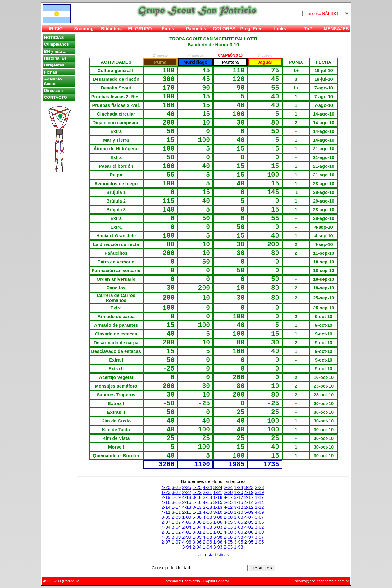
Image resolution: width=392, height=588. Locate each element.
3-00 (238, 532)
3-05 (238, 522)
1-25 (197, 487)
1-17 (259, 497)
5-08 (197, 517)
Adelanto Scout (53, 81)
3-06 (197, 522)
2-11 (187, 512)
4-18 (187, 497)
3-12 (238, 507)
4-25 (166, 487)
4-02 (249, 527)
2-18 (207, 497)
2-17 (249, 497)
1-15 (238, 502)
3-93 (218, 547)
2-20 (228, 492)
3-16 (176, 502)
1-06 (218, 522)
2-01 (207, 532)
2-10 (228, 512)
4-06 (187, 522)
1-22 (197, 492)
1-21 (218, 492)
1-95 (259, 542)
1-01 (218, 532)
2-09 (176, 517)
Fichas (51, 72)
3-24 (218, 487)
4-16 (166, 502)
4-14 (249, 502)
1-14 (176, 507)
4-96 (187, 542)
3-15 (218, 502)
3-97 (259, 537)
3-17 (238, 497)
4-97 (249, 537)
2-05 (249, 522)
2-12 (249, 507)
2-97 (166, 542)
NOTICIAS (54, 37)
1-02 (176, 532)
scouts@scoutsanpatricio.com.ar (322, 581)
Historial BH (56, 58)
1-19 (176, 497)
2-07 (166, 522)
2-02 (166, 532)
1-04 (197, 527)
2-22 (187, 492)
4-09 (259, 512)
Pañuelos (196, 29)
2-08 (228, 517)
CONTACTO (56, 97)
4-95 (228, 542)
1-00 (259, 532)
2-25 (187, 487)
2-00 (249, 532)
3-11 (176, 512)
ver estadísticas (213, 555)
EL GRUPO (140, 29)
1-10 (238, 512)
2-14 (166, 507)
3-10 (218, 512)
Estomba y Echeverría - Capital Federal (196, 581)
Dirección (54, 91)
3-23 (249, 487)
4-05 (228, 522)
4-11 (166, 512)
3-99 (176, 537)
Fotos (168, 29)
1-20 (238, 492)
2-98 (228, 537)
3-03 (218, 527)
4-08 (207, 517)
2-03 (228, 527)
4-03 (207, 527)
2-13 (207, 507)
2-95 (249, 542)
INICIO (56, 29)
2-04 (187, 527)
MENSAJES (336, 29)
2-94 (197, 547)
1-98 (238, 537)
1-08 (238, 517)
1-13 (218, 507)
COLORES (224, 29)
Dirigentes (54, 65)
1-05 (259, 522)
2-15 (228, 502)
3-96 (197, 542)
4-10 (207, 512)
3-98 (218, 537)
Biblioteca (112, 29)
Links (280, 29)
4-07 (249, 517)
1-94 (207, 547)
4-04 (166, 527)
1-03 (238, 527)
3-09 (166, 517)
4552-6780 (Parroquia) (62, 581)
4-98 (207, 537)
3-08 (218, 517)
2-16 (187, 502)
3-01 (197, 532)
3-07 (259, 517)
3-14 (259, 502)
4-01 (187, 532)
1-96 (218, 542)
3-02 (259, 527)
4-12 (228, 507)
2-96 (207, 542)
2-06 (207, 522)
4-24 (207, 487)
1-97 (176, 542)
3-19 (259, 492)
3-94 (187, 547)
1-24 (238, 487)
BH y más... (55, 51)
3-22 (176, 492)
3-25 (176, 487)
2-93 (228, 547)
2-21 (207, 492)
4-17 (228, 497)
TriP (308, 29)
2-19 (166, 497)
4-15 (207, 502)
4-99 (166, 537)
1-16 (197, 502)
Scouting (84, 29)
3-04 (176, 527)
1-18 (218, 497)
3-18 (197, 497)
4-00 (228, 532)
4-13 (187, 507)
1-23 (166, 492)
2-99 (187, 537)
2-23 (259, 487)
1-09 (187, 517)
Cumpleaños (57, 44)
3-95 (238, 542)
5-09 (249, 512)
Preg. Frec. (252, 29)
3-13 (197, 507)
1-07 (176, 522)
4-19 (249, 492)
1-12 (259, 507)
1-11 (197, 512)
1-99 (197, 537)
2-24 (228, 487)
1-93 (238, 547)
